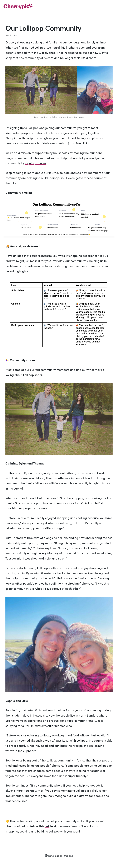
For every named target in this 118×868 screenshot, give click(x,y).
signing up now (36, 163)
